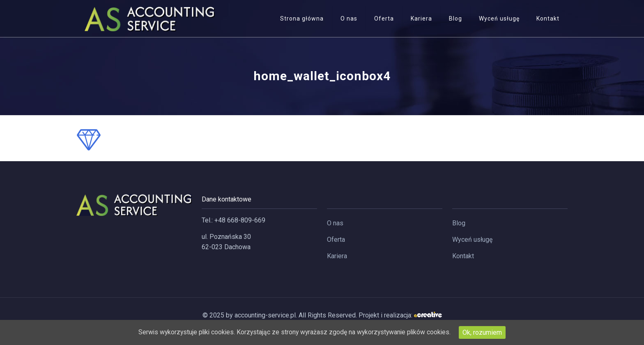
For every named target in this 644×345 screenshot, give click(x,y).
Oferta (336, 240)
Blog (459, 223)
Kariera (337, 256)
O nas (335, 223)
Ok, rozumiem (486, 332)
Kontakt (463, 256)
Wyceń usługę (472, 240)
